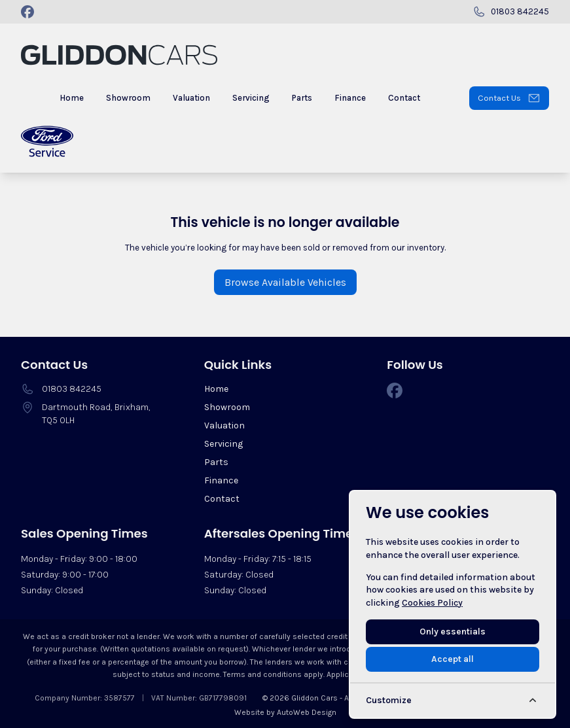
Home (216, 389)
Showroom (227, 407)
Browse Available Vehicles (285, 282)
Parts (216, 462)
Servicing (223, 444)
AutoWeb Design (307, 712)
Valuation (224, 425)
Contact (222, 499)
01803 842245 (72, 389)
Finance (221, 480)
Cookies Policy (432, 603)
